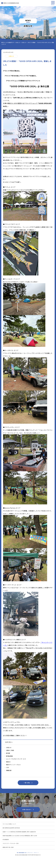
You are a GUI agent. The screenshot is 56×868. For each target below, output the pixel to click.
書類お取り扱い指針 (8, 847)
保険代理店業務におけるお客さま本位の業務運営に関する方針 (20, 836)
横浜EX (8, 762)
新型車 (8, 753)
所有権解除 (6, 840)
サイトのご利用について (9, 824)
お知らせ (9, 748)
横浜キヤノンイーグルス (13, 765)
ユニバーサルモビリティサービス (16, 759)
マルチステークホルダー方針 (11, 843)
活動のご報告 (10, 750)
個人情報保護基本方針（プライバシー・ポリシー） (28, 853)
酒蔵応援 (9, 770)
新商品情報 (9, 756)
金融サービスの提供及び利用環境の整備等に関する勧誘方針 (19, 832)
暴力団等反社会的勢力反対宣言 (11, 828)
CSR (7, 767)
